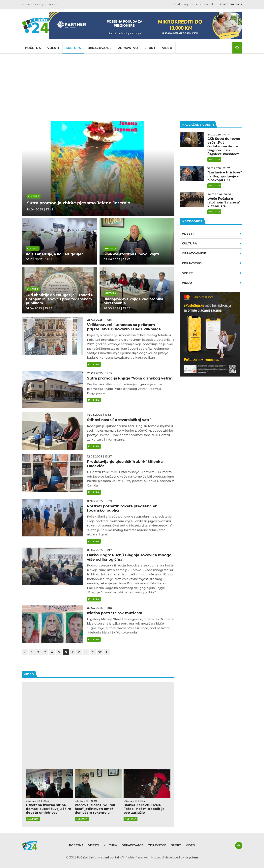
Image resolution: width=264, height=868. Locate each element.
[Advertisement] (132, 88)
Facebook (31, 4)
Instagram (52, 4)
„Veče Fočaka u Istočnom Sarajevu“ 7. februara (224, 202)
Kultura (73, 48)
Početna (33, 48)
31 (96, 652)
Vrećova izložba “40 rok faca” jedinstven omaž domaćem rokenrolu (95, 809)
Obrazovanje (99, 48)
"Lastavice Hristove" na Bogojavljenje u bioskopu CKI (225, 176)
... (89, 652)
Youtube (72, 4)
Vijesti (53, 48)
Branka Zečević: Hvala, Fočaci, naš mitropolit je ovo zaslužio (144, 809)
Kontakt (209, 4)
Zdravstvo (128, 48)
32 (104, 652)
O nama (195, 4)
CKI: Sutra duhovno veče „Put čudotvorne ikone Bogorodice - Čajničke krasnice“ (224, 146)
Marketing (179, 4)
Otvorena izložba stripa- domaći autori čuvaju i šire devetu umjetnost (48, 809)
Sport (150, 48)
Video (167, 48)
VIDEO (212, 283)
